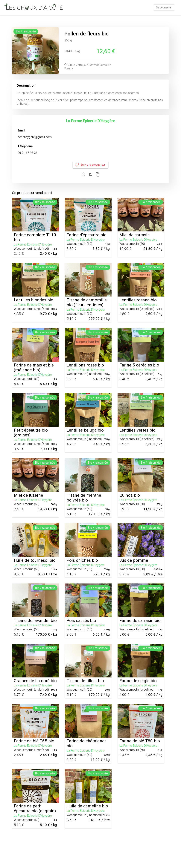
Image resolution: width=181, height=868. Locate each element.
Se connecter (164, 8)
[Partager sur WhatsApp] (83, 175)
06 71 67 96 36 (28, 153)
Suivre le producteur (90, 165)
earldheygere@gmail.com (35, 137)
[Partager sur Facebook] (91, 175)
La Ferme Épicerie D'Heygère (91, 121)
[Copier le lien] (98, 175)
